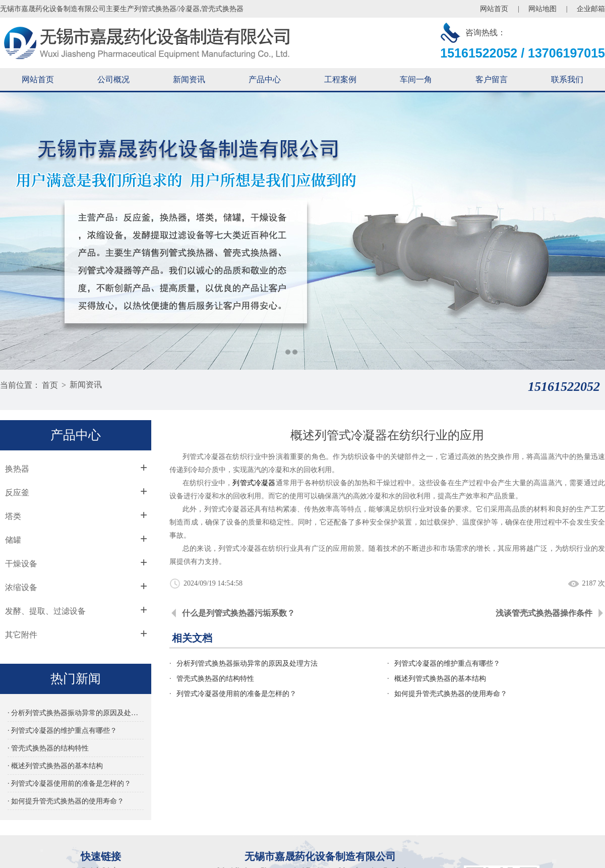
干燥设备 (23, 563)
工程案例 (340, 79)
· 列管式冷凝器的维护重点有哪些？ (63, 730)
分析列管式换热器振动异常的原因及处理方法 (243, 663)
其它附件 (23, 634)
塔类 (15, 516)
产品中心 (265, 79)
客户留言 (492, 79)
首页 (50, 385)
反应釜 (19, 492)
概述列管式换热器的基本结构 (438, 678)
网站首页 (494, 9)
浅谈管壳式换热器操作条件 (544, 613)
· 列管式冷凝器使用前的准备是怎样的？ (70, 783)
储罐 (15, 539)
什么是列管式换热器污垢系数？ (234, 613)
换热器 (19, 468)
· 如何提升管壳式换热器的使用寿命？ (66, 801)
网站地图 (542, 9)
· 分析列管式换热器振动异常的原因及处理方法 (80, 712)
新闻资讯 (189, 79)
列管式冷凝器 (249, 482)
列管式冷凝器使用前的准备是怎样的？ (232, 693)
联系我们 (567, 79)
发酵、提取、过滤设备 (47, 611)
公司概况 (113, 79)
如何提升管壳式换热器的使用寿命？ (448, 693)
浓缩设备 (23, 587)
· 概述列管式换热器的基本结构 (56, 765)
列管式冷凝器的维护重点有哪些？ (445, 663)
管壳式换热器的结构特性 (211, 678)
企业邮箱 (591, 9)
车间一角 (416, 79)
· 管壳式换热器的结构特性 (49, 748)
